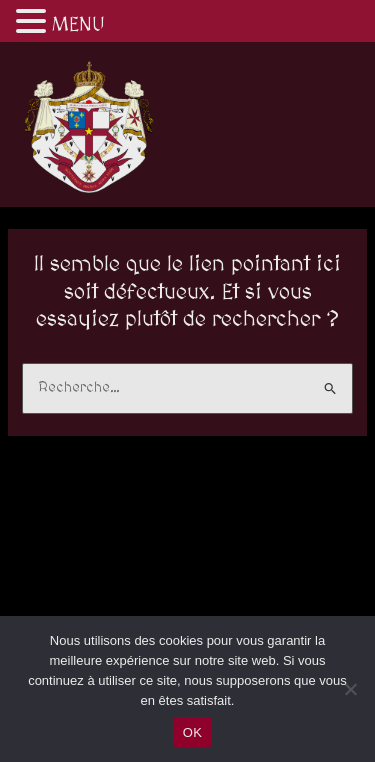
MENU (78, 25)
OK (192, 732)
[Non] (350, 689)
